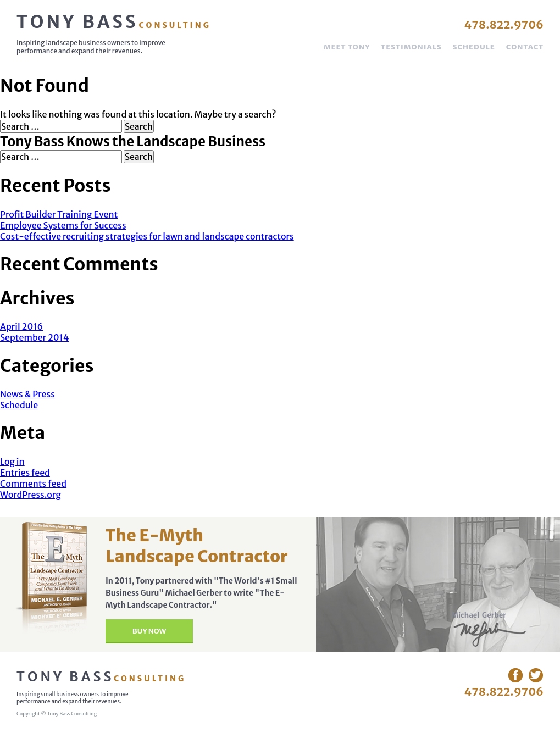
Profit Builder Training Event (59, 214)
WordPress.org (31, 495)
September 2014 (35, 337)
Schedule (474, 47)
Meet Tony (347, 47)
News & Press (27, 394)
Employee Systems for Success (63, 225)
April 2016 (21, 326)
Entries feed (25, 473)
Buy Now (149, 631)
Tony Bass (114, 22)
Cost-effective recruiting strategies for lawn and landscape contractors (147, 236)
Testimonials (411, 47)
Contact (525, 47)
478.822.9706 (504, 24)
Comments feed (33, 484)
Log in (12, 462)
